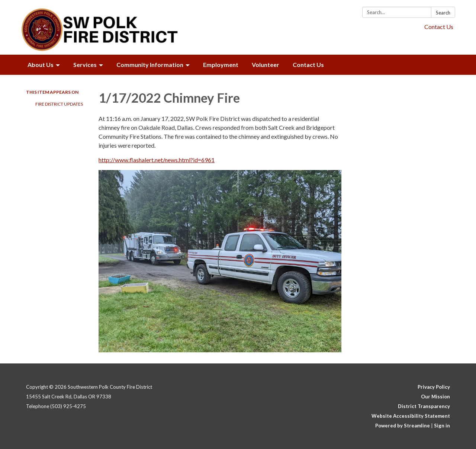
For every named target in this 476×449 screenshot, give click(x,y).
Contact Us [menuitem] (308, 65)
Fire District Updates (59, 104)
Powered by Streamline (403, 426)
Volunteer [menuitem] (266, 65)
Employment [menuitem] (221, 65)
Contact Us (439, 27)
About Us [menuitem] (41, 65)
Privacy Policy (434, 387)
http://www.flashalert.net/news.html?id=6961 (157, 160)
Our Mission (435, 397)
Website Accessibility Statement (411, 416)
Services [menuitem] (85, 65)
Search (443, 13)
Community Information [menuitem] (150, 65)
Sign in (442, 426)
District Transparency (424, 406)
